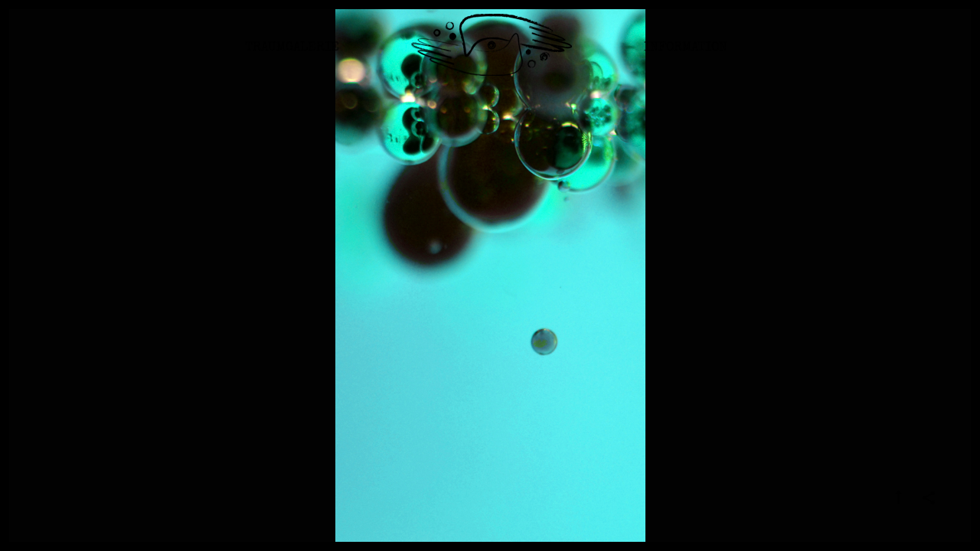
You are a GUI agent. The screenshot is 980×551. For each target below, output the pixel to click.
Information (686, 57)
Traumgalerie (292, 57)
